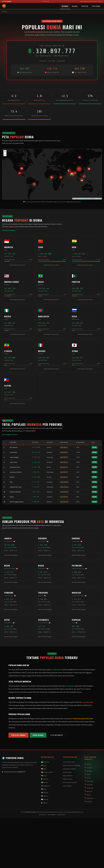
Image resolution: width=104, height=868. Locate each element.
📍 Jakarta (88, 764)
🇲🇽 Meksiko (45, 796)
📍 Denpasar (88, 802)
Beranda (65, 6)
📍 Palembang (89, 781)
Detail (94, 447)
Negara (75, 6)
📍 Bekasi (87, 778)
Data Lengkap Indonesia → (11, 435)
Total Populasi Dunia (69, 762)
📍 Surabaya (88, 768)
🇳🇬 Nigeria (44, 782)
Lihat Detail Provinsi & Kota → (18, 265)
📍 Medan (87, 775)
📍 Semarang (89, 785)
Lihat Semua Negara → (9, 230)
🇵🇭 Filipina (44, 803)
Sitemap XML (42, 815)
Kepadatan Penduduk (69, 769)
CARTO (99, 199)
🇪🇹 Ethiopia (45, 793)
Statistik (85, 6)
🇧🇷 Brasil (44, 776)
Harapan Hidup (67, 772)
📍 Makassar (88, 791)
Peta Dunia (96, 6)
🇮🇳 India (44, 769)
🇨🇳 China (44, 766)
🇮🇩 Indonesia (45, 762)
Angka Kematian (68, 779)
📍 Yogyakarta (89, 798)
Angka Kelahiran (68, 776)
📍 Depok (87, 795)
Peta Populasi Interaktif (70, 782)
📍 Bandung (88, 771)
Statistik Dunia (61, 815)
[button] (82, 180)
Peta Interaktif (57, 735)
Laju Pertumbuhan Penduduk (71, 766)
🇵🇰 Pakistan (45, 779)
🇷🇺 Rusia (44, 789)
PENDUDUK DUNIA (13, 758)
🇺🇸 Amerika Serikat (47, 772)
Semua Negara (38, 735)
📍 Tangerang (89, 788)
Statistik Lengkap (19, 735)
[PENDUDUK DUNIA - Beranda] (4, 6)
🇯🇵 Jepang (45, 799)
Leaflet (75, 199)
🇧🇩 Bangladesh (46, 786)
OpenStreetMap (85, 199)
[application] (52, 174)
